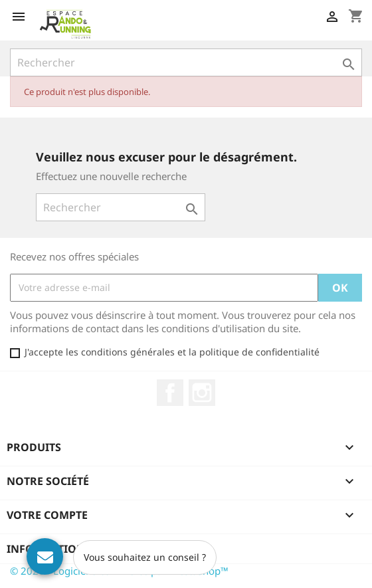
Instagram (202, 393)
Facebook (170, 393)
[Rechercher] (186, 62)
